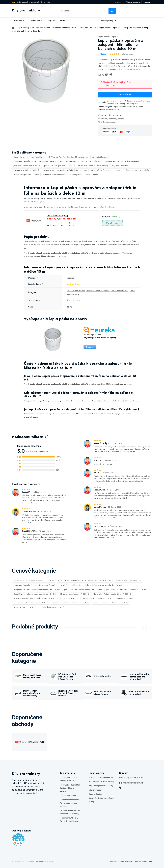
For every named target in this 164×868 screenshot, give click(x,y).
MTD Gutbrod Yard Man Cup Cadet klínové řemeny (67, 157)
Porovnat (90, 347)
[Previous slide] (144, 627)
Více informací (133, 69)
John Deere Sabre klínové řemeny (27, 166)
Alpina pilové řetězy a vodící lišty (27, 170)
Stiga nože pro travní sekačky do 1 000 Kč (111, 603)
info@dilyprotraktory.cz (133, 783)
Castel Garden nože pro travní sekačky (93, 166)
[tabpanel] (46, 70)
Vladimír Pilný (47, 861)
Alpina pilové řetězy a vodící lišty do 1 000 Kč (112, 594)
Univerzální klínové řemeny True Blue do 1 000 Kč (34, 581)
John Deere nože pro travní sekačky (59, 166)
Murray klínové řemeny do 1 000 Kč (97, 598)
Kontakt (62, 21)
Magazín (147, 2)
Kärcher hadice (92, 175)
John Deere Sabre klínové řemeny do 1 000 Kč (83, 590)
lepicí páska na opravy (109, 253)
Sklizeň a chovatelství (115, 101)
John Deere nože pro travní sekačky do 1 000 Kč (126, 590)
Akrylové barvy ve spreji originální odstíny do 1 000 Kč (36, 598)
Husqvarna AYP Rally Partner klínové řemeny (121, 161)
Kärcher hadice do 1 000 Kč (52, 607)
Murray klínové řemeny (100, 170)
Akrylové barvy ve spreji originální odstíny (61, 170)
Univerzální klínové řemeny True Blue (28, 157)
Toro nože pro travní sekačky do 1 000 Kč (31, 603)
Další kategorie (36, 21)
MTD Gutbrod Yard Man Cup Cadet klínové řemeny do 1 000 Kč (84, 581)
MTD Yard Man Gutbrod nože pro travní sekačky (80, 161)
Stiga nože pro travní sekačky (55, 175)
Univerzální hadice (99, 157)
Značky (121, 861)
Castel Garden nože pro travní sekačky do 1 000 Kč (35, 594)
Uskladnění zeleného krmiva (135, 101)
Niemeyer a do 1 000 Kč (126, 598)
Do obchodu (125, 95)
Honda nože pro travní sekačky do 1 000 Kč (71, 603)
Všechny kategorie (133, 2)
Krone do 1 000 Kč (71, 598)
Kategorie (129, 861)
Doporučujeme (147, 861)
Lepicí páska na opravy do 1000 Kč (128, 107)
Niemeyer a (117, 170)
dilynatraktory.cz (112, 110)
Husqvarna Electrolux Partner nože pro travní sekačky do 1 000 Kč (41, 585)
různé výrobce (76, 175)
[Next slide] (150, 627)
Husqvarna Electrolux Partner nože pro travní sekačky (35, 161)
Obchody (119, 2)
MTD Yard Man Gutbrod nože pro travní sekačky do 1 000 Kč (97, 585)
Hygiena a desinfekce (121, 166)
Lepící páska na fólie (120, 291)
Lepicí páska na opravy (108, 37)
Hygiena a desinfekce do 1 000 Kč (75, 594)
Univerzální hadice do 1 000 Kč (128, 581)
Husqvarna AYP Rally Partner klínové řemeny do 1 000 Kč (37, 590)
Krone (84, 170)
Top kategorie (18, 21)
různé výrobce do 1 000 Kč (25, 607)
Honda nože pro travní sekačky (26, 175)
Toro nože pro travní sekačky (138, 170)
